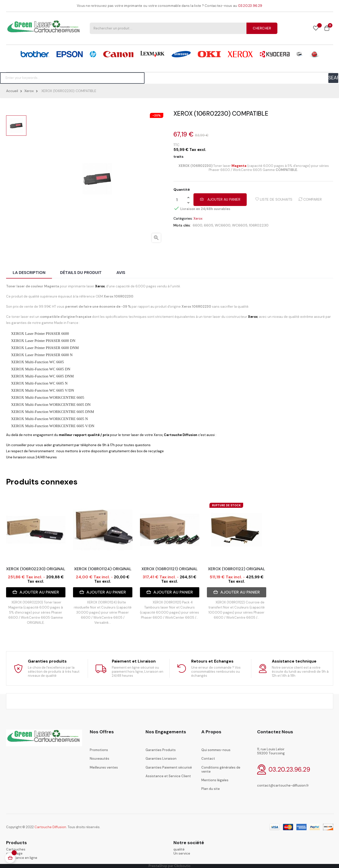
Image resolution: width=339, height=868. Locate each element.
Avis (121, 273)
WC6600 (223, 225)
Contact (208, 759)
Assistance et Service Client (168, 776)
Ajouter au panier (220, 199)
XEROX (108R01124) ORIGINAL (103, 569)
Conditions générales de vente (221, 769)
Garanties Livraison (161, 759)
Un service (182, 853)
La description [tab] (29, 273)
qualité (179, 849)
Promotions (99, 750)
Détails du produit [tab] (81, 273)
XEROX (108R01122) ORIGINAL (236, 569)
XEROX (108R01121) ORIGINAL (169, 569)
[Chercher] (72, 78)
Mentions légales (215, 780)
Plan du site (211, 789)
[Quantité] (180, 200)
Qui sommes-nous (216, 750)
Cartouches (16, 849)
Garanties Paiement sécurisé (169, 767)
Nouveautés (100, 759)
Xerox (198, 219)
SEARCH (333, 78)
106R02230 (259, 225)
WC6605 (240, 225)
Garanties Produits (161, 750)
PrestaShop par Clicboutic (170, 866)
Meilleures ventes (104, 767)
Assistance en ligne (22, 858)
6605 (209, 225)
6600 (198, 225)
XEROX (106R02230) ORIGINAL (36, 569)
